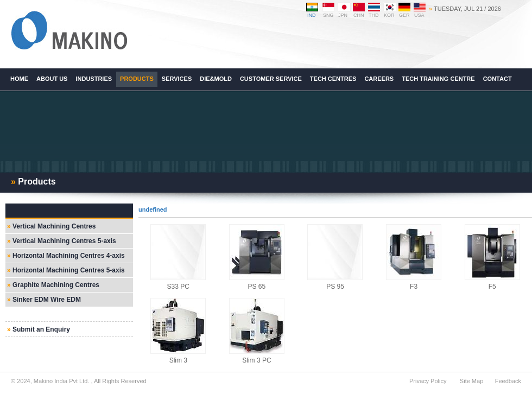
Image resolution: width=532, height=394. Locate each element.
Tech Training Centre (438, 79)
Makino (69, 31)
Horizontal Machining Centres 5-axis (69, 270)
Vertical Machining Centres (54, 226)
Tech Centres (333, 79)
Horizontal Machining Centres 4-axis (69, 256)
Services (177, 79)
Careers (379, 79)
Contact (498, 79)
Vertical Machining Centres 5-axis (64, 241)
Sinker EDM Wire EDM (47, 300)
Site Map (471, 381)
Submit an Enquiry (41, 329)
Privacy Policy (428, 381)
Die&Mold (216, 79)
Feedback (508, 381)
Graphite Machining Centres (56, 285)
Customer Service (271, 79)
